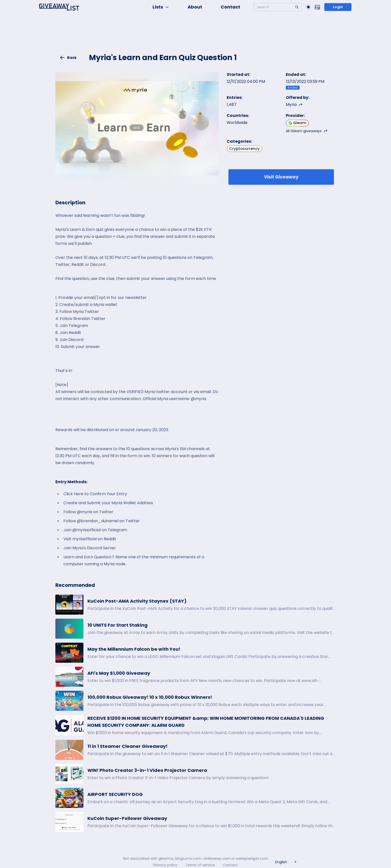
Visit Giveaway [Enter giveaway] (281, 177)
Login (338, 7)
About (195, 7)
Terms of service (200, 865)
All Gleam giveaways (307, 131)
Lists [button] (161, 7)
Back (68, 58)
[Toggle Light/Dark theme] (308, 7)
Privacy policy (165, 865)
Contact (230, 7)
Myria (294, 105)
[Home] (59, 7)
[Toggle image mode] (317, 7)
